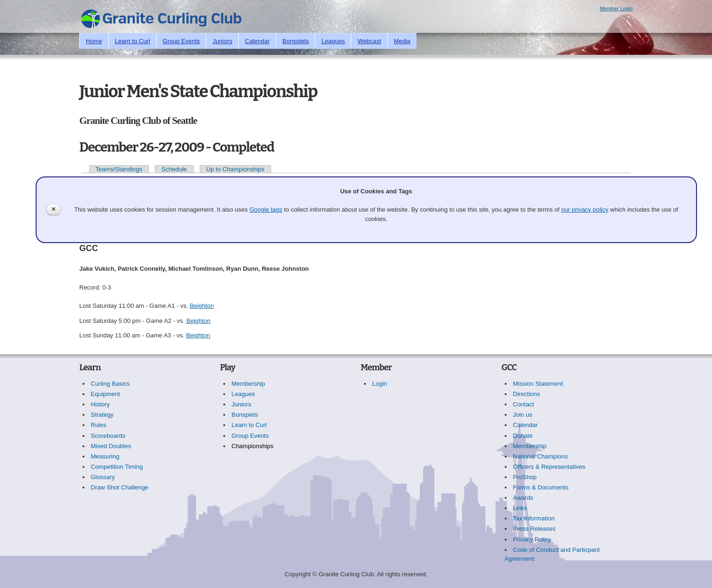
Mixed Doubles (111, 446)
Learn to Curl (133, 41)
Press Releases (534, 529)
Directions (527, 394)
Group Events (182, 41)
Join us (523, 415)
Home (94, 41)
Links (520, 508)
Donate (523, 436)
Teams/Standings (119, 169)
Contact (524, 404)
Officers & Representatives (549, 467)
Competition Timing (117, 467)
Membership (249, 384)
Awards (523, 498)
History (100, 404)
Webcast (369, 41)
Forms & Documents (541, 487)
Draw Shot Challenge (120, 487)
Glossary (103, 477)
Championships (253, 446)
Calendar (257, 41)
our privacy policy (585, 210)
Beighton (202, 306)
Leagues (333, 41)
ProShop (525, 477)
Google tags (266, 210)
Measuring (105, 456)
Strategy (102, 415)
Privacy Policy (532, 539)
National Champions (541, 456)
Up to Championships (235, 169)
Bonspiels (295, 41)
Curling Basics (110, 384)
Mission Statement (538, 384)
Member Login (616, 8)
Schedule (174, 169)
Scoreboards (108, 436)
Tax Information (534, 518)
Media (402, 41)
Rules (99, 425)
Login (380, 384)
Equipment (106, 394)
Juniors (222, 41)
